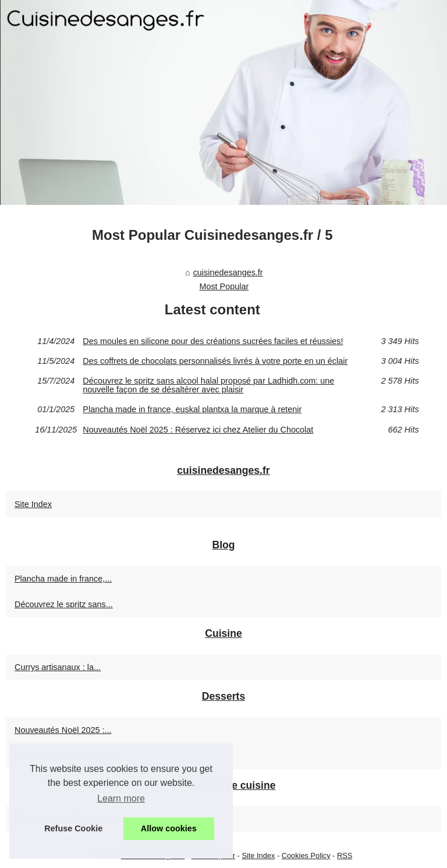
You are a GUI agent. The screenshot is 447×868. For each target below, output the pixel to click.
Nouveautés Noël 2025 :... (63, 730)
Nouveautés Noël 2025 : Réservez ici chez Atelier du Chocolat (198, 430)
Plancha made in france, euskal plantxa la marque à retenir (192, 409)
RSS (345, 855)
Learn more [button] (121, 798)
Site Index (33, 504)
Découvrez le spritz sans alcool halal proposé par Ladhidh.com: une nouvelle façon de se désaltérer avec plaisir (208, 385)
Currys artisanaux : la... (58, 667)
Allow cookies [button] (169, 828)
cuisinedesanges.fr (228, 272)
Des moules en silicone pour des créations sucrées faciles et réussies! (213, 341)
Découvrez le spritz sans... (64, 604)
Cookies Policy (306, 855)
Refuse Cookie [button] (73, 828)
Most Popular (224, 286)
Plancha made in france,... (63, 579)
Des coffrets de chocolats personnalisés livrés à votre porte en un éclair (215, 361)
